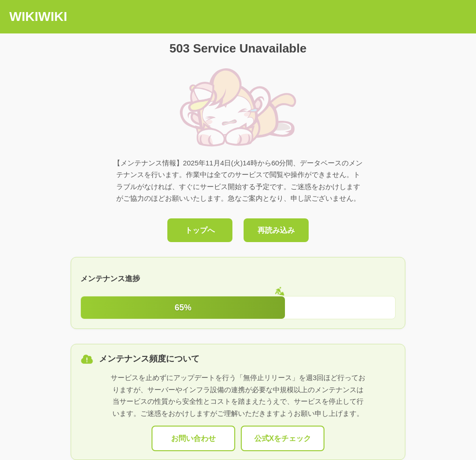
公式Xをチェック (283, 438)
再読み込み (276, 230)
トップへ (200, 230)
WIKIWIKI (38, 16)
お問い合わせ (193, 438)
